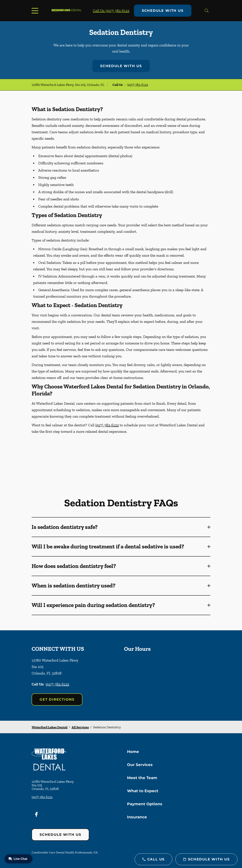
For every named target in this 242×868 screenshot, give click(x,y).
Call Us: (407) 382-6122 (111, 11)
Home (133, 752)
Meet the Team (142, 778)
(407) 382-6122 (138, 85)
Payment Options (145, 804)
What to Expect (143, 791)
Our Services (140, 765)
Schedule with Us (163, 11)
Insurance (137, 817)
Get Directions (57, 699)
